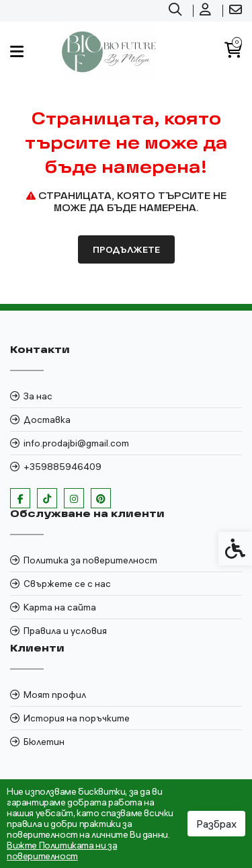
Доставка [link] (47, 420)
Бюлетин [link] (44, 742)
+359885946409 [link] (62, 467)
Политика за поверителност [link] (90, 560)
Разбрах (216, 824)
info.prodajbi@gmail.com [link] (76, 443)
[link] (177, 11)
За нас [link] (38, 396)
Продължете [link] (126, 249)
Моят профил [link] (55, 695)
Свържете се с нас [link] (67, 584)
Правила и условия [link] (65, 631)
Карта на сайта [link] (60, 607)
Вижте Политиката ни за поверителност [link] (62, 851)
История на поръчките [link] (77, 718)
